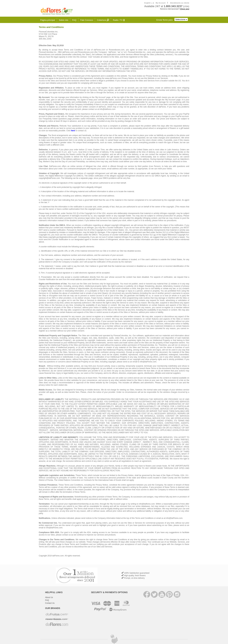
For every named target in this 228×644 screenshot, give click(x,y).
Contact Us (50, 603)
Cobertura (103, 20)
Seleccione (181, 19)
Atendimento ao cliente (180, 3)
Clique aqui (185, 9)
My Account (161, 3)
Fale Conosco (87, 20)
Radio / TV (119, 20)
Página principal (48, 20)
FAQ (74, 20)
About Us (49, 597)
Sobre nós (64, 20)
